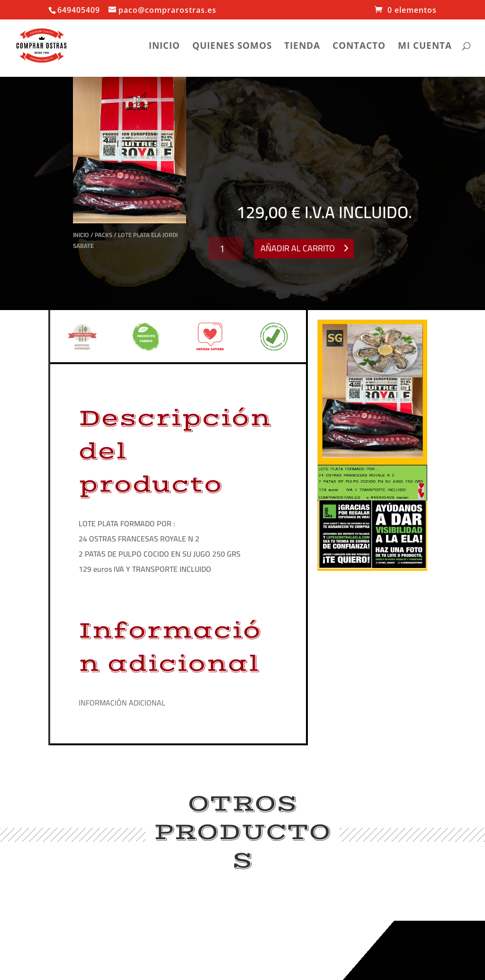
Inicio (164, 47)
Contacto (359, 47)
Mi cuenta (425, 47)
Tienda (302, 47)
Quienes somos (232, 47)
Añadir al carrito (298, 248)
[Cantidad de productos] (226, 249)
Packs (103, 235)
